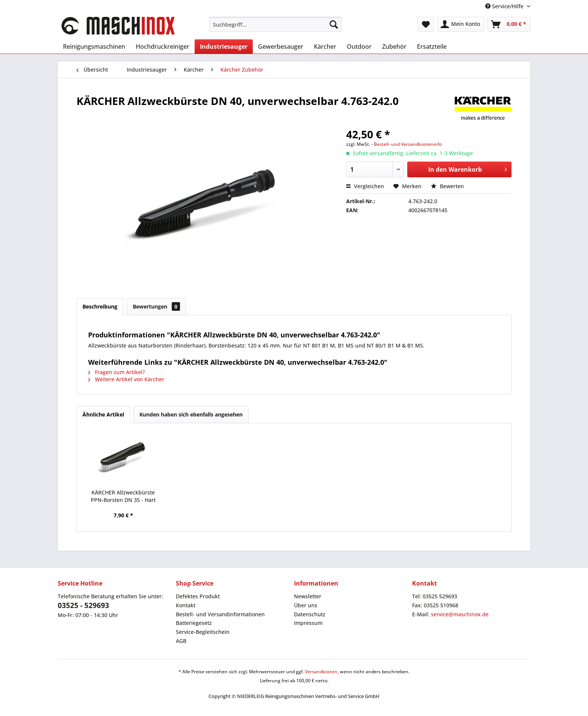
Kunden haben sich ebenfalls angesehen (191, 414)
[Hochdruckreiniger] (163, 46)
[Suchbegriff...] (275, 24)
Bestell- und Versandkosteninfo (408, 144)
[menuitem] (275, 24)
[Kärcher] (325, 46)
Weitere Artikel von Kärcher (126, 379)
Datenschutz (310, 614)
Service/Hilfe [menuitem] (505, 6)
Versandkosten (321, 672)
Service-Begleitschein (203, 632)
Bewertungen (156, 306)
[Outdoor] (359, 46)
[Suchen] (334, 24)
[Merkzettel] (426, 24)
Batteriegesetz (194, 623)
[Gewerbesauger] (281, 46)
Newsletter (308, 596)
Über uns (306, 605)
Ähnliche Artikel (103, 414)
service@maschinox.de (460, 614)
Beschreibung (100, 306)
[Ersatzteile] (432, 46)
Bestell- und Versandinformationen (220, 614)
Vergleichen (365, 186)
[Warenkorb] (509, 24)
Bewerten (447, 186)
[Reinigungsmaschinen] (94, 46)
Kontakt (186, 605)
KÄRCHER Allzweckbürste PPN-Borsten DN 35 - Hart (123, 496)
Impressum (308, 623)
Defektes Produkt (198, 596)
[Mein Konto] (461, 24)
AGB (181, 641)
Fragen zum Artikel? (116, 372)
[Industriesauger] (224, 46)
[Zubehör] (394, 46)
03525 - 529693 (83, 605)
